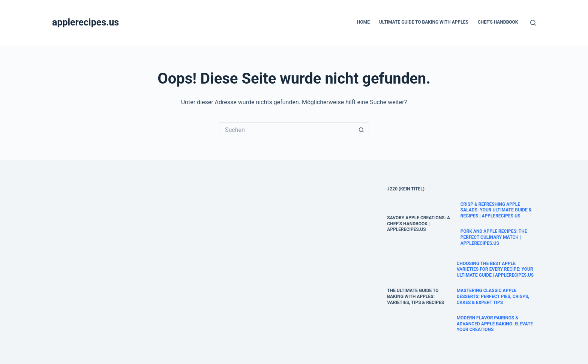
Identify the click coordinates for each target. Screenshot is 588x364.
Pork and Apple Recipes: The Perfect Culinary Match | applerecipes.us (494, 237)
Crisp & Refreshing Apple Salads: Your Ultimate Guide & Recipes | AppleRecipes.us (496, 210)
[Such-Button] (361, 130)
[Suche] (533, 23)
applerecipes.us (85, 22)
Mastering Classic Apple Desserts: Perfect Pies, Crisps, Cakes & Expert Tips (493, 296)
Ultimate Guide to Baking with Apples (424, 22)
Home (363, 22)
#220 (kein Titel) (406, 189)
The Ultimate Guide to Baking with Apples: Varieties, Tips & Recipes (415, 296)
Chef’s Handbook (498, 22)
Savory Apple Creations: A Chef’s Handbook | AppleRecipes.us (418, 224)
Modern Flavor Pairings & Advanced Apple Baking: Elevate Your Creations (495, 324)
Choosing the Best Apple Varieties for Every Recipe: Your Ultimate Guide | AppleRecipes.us (495, 269)
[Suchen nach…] (286, 130)
